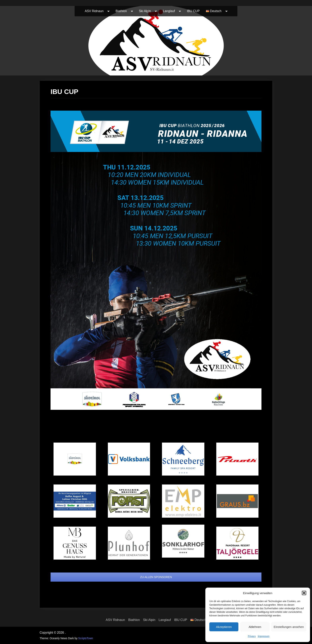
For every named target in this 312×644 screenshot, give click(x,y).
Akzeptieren (224, 627)
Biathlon (121, 11)
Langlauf (169, 11)
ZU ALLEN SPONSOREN (156, 577)
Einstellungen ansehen (289, 627)
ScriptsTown (86, 638)
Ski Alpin (145, 11)
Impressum (264, 636)
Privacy (252, 636)
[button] (304, 593)
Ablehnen (255, 627)
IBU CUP (193, 11)
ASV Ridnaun (94, 11)
